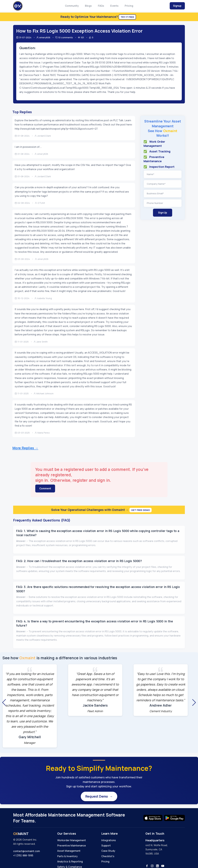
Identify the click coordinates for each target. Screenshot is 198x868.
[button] (4, 703)
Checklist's (108, 857)
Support (106, 846)
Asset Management (69, 852)
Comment (45, 488)
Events (114, 6)
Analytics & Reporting (70, 862)
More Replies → (25, 448)
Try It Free (127, 17)
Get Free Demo (141, 510)
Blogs (88, 6)
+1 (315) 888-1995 (23, 856)
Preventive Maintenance (72, 846)
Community (72, 6)
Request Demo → (99, 797)
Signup (177, 6)
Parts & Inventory (67, 857)
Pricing (129, 6)
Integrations (109, 841)
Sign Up (163, 213)
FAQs (101, 6)
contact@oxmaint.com (27, 852)
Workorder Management (72, 841)
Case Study (108, 852)
